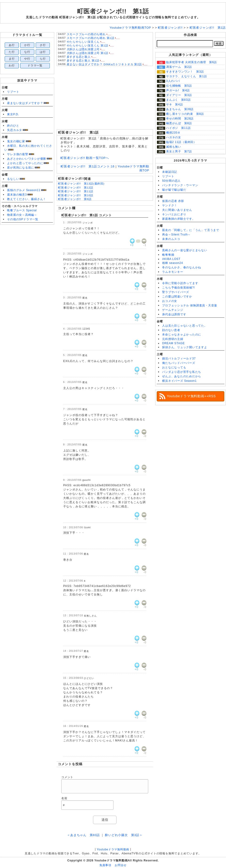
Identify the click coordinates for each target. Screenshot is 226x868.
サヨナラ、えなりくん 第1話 (187, 76)
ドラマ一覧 (35, 66)
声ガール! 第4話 (178, 90)
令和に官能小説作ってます (180, 283)
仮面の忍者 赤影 (173, 201)
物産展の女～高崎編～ (22, 215)
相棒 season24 (173, 263)
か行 (27, 45)
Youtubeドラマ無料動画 (113, 849)
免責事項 (105, 865)
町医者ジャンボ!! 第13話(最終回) (81, 184)
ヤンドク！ (170, 205)
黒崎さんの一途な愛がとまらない (185, 250)
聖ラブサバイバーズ (176, 292)
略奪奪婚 (168, 255)
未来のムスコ (171, 239)
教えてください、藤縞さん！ (27, 199)
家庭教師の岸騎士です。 (179, 219)
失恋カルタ (15, 130)
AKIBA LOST (171, 259)
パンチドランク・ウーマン (180, 185)
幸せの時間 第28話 (180, 119)
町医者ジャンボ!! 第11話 (76, 191)
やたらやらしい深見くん (83, 42)
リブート (13, 92)
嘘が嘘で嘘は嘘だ (174, 190)
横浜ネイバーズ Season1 (179, 381)
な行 (27, 52)
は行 (43, 52)
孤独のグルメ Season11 (24, 190)
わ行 (12, 66)
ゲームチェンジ (173, 310)
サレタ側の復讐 (18, 154)
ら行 (43, 59)
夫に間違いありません (177, 210)
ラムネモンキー (173, 272)
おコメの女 (170, 301)
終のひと (13, 126)
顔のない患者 (171, 330)
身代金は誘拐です (174, 314)
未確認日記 (170, 172)
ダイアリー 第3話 (179, 95)
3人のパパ (173, 81)
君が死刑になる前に (21, 168)
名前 (64, 798)
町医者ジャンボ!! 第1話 (113, 11)
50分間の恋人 (171, 181)
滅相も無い (174, 147)
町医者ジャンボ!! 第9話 (75, 199)
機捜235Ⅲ (173, 133)
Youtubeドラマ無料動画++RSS (191, 396)
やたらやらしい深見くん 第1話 (88, 46)
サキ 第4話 (174, 104)
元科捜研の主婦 (173, 339)
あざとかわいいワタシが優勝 (27, 159)
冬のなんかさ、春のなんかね (182, 267)
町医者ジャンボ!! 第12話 (76, 188)
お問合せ (121, 865)
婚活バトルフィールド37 (179, 359)
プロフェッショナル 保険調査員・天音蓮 (190, 305)
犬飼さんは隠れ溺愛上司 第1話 (88, 53)
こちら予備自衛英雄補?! (178, 288)
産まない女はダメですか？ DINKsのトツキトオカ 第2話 (104, 64)
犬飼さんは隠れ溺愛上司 (83, 49)
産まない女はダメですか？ (25, 103)
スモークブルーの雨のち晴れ (86, 34)
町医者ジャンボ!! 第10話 (76, 195)
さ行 (43, 45)
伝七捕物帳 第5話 (179, 86)
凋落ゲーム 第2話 (179, 67)
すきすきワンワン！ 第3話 (185, 72)
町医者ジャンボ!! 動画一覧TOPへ (85, 158)
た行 (12, 52)
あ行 (12, 45)
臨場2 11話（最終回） (181, 142)
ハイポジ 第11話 (178, 128)
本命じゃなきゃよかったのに (182, 335)
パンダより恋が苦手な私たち (182, 372)
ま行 (12, 59)
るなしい (13, 179)
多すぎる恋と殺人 (79, 57)
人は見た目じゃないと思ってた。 (185, 326)
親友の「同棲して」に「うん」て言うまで (191, 230)
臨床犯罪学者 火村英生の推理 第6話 (191, 62)
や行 (27, 59)
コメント (67, 777)
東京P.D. (13, 114)
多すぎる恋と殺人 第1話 (83, 61)
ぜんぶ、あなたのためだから (182, 376)
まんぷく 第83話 (178, 100)
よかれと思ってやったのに (25, 163)
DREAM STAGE (173, 343)
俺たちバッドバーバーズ (179, 363)
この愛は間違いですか (177, 297)
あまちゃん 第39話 (180, 109)
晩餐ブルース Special (22, 210)
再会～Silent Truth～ (176, 235)
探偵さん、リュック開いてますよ (185, 347)
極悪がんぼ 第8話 (179, 123)
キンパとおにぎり (174, 214)
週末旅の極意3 (17, 195)
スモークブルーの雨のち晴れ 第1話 (91, 38)
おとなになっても (174, 367)
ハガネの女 (174, 137)
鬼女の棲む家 (16, 141)
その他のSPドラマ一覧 (23, 219)
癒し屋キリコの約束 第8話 (185, 114)
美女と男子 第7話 (179, 151)
